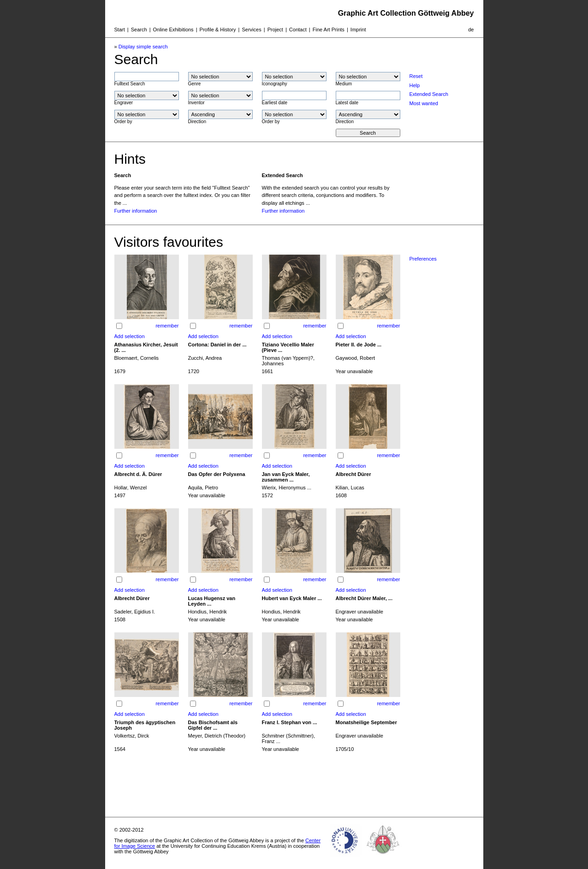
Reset (416, 76)
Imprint (358, 30)
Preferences (423, 259)
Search (139, 30)
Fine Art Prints (329, 30)
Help (415, 85)
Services (251, 30)
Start (120, 30)
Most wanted (424, 103)
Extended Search (429, 94)
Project (275, 30)
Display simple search (143, 47)
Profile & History (218, 30)
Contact (298, 30)
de (471, 30)
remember (167, 326)
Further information (136, 211)
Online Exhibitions (173, 30)
